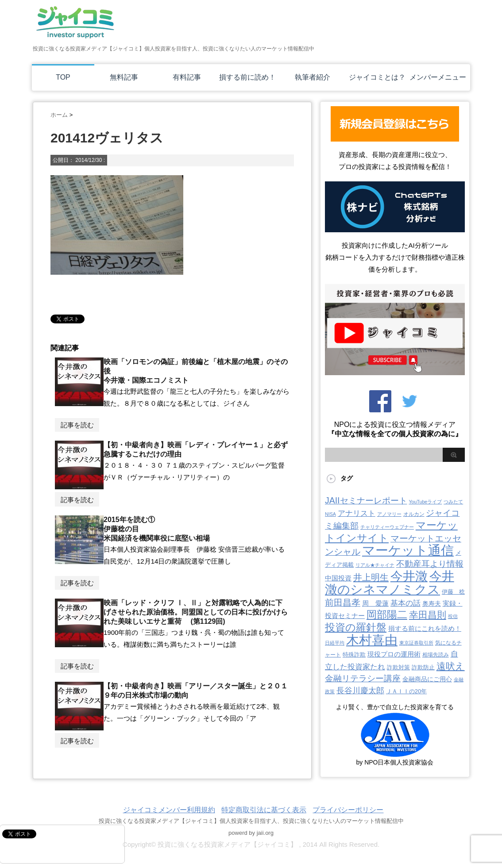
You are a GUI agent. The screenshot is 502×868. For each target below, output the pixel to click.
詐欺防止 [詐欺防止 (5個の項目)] (423, 667)
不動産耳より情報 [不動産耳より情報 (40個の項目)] (430, 564)
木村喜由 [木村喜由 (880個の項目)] (372, 640)
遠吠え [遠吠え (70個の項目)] (451, 666)
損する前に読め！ (247, 77)
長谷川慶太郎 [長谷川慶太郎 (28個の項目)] (360, 691)
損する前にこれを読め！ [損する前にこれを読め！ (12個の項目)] (425, 628)
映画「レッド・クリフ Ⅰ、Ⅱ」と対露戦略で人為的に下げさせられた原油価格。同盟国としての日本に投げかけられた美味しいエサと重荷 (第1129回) (196, 612)
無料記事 (124, 77)
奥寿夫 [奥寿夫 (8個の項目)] (432, 603)
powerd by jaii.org (251, 833)
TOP (63, 77)
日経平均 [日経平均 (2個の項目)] (335, 643)
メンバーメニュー (438, 77)
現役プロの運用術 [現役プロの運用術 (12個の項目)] (394, 654)
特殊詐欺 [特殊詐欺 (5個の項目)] (354, 655)
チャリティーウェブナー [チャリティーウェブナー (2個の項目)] (387, 527)
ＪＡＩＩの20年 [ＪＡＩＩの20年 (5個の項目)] (406, 691)
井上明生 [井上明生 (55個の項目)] (371, 577)
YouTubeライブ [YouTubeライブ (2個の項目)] (425, 502)
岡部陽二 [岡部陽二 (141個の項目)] (387, 615)
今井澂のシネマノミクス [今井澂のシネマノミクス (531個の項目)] (390, 583)
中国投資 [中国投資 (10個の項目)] (338, 578)
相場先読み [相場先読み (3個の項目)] (436, 655)
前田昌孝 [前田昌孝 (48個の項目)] (343, 603)
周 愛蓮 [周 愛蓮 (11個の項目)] (375, 603)
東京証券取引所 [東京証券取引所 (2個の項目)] (416, 643)
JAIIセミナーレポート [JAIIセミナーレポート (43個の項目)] (366, 500)
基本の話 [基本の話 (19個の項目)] (405, 603)
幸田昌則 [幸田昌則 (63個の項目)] (428, 615)
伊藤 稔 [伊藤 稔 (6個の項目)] (453, 592)
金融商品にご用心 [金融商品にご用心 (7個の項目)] (427, 679)
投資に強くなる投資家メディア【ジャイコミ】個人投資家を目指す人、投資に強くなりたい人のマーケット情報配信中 (251, 821)
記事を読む (77, 425)
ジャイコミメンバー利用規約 (169, 810)
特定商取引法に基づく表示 (264, 810)
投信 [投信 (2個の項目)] (453, 616)
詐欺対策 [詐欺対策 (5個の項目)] (398, 667)
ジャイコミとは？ (377, 77)
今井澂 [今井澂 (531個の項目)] (409, 576)
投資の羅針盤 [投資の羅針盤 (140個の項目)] (356, 627)
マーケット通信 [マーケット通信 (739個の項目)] (408, 550)
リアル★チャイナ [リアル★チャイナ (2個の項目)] (375, 565)
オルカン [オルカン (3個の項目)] (414, 514)
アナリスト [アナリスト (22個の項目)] (357, 513)
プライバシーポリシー (348, 810)
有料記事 (187, 77)
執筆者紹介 (313, 77)
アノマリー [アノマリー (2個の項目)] (389, 514)
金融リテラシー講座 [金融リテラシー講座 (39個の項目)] (363, 678)
